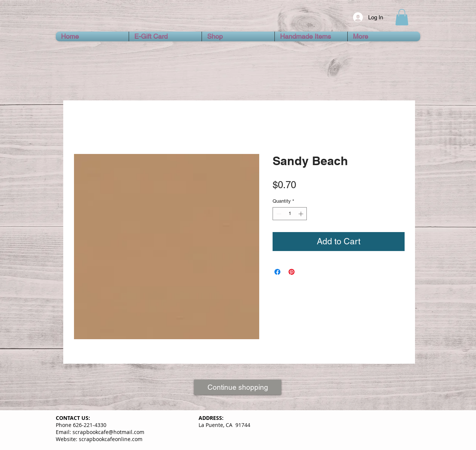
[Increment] (302, 214)
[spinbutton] (290, 214)
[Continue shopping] (238, 387)
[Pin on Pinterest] (292, 272)
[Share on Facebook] (277, 272)
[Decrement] (278, 214)
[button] (402, 17)
